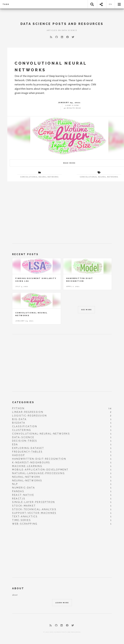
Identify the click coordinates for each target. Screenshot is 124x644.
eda (15, 444)
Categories (23, 402)
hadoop (19, 455)
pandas (18, 491)
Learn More (62, 603)
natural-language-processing (38, 473)
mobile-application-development (40, 470)
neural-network (26, 477)
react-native (23, 495)
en (111, 4)
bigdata (19, 423)
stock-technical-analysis (34, 509)
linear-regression (28, 412)
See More (86, 310)
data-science (23, 437)
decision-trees (25, 441)
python (18, 408)
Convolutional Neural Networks (40, 177)
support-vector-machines (34, 513)
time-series (22, 520)
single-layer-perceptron (34, 502)
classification (25, 426)
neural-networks (27, 480)
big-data (19, 419)
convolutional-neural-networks (41, 434)
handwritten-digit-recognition (39, 459)
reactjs (19, 499)
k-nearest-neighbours (31, 462)
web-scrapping (25, 524)
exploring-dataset (28, 448)
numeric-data (24, 488)
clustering (22, 430)
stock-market (24, 506)
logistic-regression (29, 416)
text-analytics (25, 516)
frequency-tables (27, 452)
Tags (6, 4)
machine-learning (27, 466)
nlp (15, 484)
